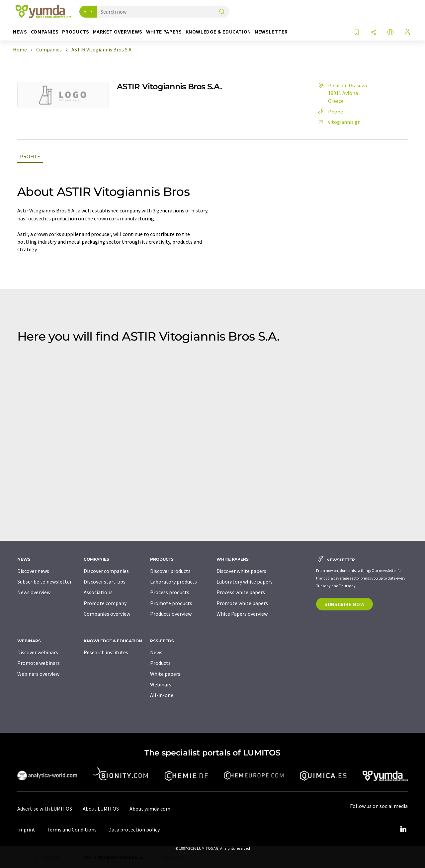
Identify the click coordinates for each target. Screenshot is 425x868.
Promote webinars (39, 663)
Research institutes (106, 652)
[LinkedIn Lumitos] (403, 829)
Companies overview (107, 614)
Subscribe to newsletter (44, 582)
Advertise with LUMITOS (45, 809)
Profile (30, 156)
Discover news (33, 571)
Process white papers (241, 592)
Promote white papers (242, 603)
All (86, 12)
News (156, 652)
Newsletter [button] (271, 32)
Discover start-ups (105, 582)
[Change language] (390, 33)
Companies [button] (45, 32)
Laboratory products (173, 582)
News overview (34, 592)
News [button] (20, 32)
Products (160, 663)
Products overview (171, 614)
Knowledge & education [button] (218, 32)
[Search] (222, 12)
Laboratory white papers (245, 582)
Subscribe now (344, 604)
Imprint (26, 829)
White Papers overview (242, 614)
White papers (165, 674)
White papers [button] (164, 32)
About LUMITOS (101, 809)
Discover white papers (241, 571)
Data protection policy (134, 829)
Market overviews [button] (118, 32)
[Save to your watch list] (357, 33)
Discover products (170, 571)
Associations (98, 592)
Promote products (171, 603)
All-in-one (162, 695)
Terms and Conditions (72, 829)
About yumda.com (150, 809)
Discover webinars (38, 652)
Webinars (161, 684)
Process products (170, 592)
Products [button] (76, 32)
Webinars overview (38, 674)
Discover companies (106, 571)
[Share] (374, 33)
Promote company (105, 603)
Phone (330, 112)
